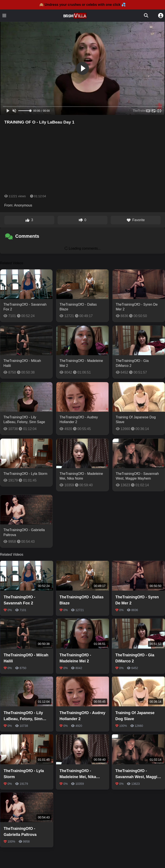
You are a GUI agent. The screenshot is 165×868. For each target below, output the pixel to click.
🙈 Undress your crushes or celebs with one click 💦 (82, 5)
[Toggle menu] (4, 16)
